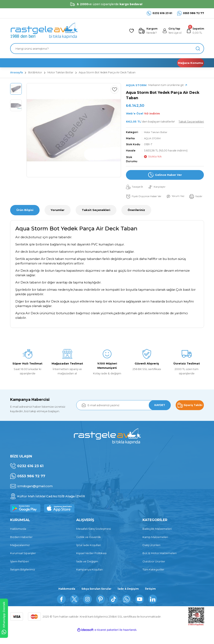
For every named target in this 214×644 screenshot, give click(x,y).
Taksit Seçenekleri (96, 220)
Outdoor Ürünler (154, 571)
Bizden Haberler (21, 547)
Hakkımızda (18, 539)
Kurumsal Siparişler (23, 563)
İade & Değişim (130, 599)
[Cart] (194, 31)
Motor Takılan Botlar (157, 132)
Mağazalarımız (20, 555)
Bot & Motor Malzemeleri (160, 563)
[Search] (107, 49)
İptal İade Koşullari (89, 555)
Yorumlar (58, 220)
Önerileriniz (136, 220)
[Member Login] (169, 31)
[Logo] (44, 31)
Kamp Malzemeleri (155, 547)
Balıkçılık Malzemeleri (157, 539)
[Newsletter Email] (123, 415)
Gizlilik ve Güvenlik (89, 547)
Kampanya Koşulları (89, 580)
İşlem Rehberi (20, 571)
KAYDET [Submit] (158, 415)
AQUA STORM (153, 138)
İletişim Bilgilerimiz (23, 580)
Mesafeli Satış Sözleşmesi (94, 539)
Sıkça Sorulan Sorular (96, 599)
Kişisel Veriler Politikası (91, 563)
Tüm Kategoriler (153, 580)
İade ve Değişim (87, 571)
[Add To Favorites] (114, 90)
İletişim (153, 599)
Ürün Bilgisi (25, 220)
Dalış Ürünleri (151, 555)
